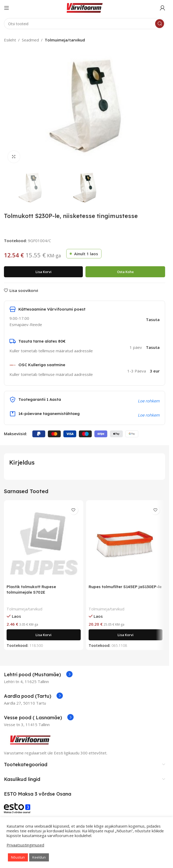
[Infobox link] (38, 675)
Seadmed (30, 40)
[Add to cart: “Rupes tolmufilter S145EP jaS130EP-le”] (126, 635)
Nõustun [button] (18, 857)
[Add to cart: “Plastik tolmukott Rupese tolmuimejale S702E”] (44, 635)
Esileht (10, 40)
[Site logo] (85, 7)
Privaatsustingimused (25, 845)
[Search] (85, 24)
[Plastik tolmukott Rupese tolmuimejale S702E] (44, 542)
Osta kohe (125, 272)
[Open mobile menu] (7, 8)
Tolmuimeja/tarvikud (65, 40)
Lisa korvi (44, 272)
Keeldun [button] (39, 857)
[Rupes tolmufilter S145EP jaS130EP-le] (126, 542)
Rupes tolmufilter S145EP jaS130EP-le (125, 587)
